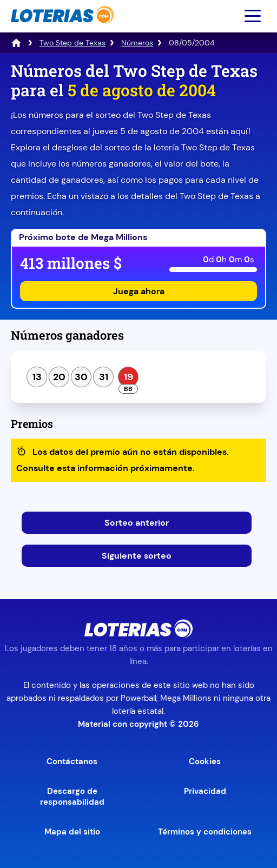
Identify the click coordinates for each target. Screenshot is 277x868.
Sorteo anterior (137, 523)
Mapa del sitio (72, 832)
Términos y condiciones (205, 832)
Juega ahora (139, 291)
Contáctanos (72, 761)
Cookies (205, 761)
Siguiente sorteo (137, 556)
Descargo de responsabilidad (72, 797)
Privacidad (205, 791)
